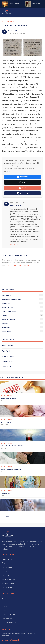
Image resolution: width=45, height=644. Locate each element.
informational (7, 327)
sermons (5, 323)
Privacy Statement (9, 623)
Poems (5, 571)
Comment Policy (8, 619)
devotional (6, 303)
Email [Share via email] (23, 188)
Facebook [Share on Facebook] (22, 177)
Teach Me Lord (7, 346)
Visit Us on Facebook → (12, 640)
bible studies (7, 295)
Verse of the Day (8, 579)
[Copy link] (22, 193)
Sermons (5, 575)
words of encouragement (11, 299)
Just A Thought (8, 587)
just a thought (7, 307)
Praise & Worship (8, 583)
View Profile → (15, 245)
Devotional (6, 563)
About (4, 602)
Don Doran (13, 31)
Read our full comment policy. (18, 265)
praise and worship (9, 311)
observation (6, 331)
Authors (5, 607)
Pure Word (6, 351)
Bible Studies (7, 559)
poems (4, 315)
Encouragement (8, 567)
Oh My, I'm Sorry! (8, 356)
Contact (5, 610)
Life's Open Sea (8, 361)
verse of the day (8, 319)
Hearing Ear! (6, 367)
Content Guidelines (9, 615)
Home (4, 599)
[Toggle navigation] (41, 12)
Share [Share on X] (23, 182)
